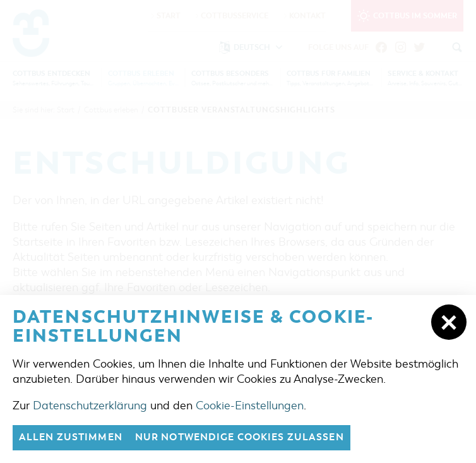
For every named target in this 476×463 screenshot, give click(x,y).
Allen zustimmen (71, 438)
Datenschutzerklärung (90, 406)
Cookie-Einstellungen (250, 406)
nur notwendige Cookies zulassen (240, 438)
